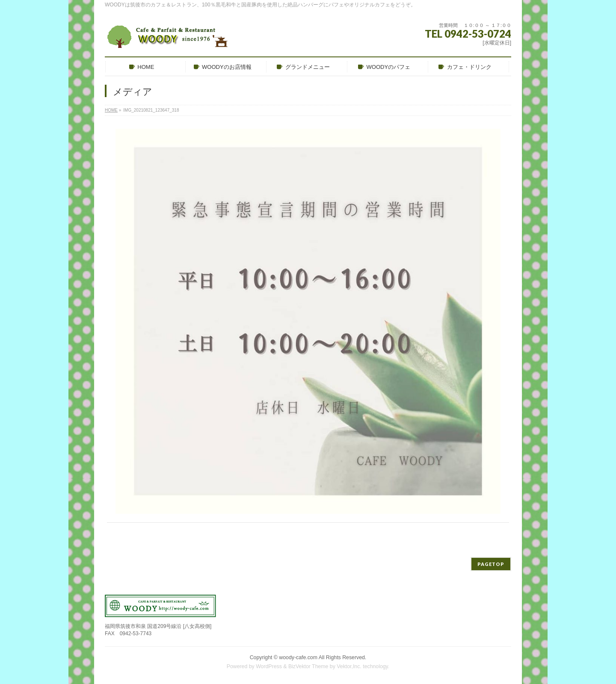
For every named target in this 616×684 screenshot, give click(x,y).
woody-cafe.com (298, 657)
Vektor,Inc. (349, 666)
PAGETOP (491, 564)
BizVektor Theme (308, 666)
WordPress (269, 666)
